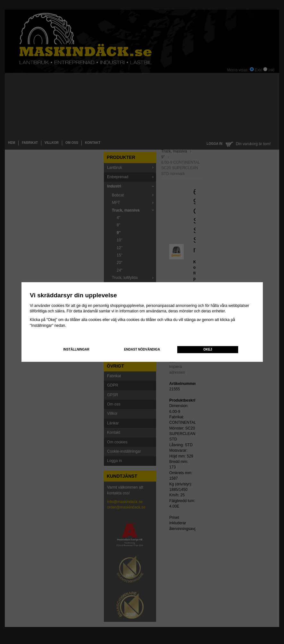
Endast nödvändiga (142, 349)
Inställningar (76, 349)
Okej (208, 349)
